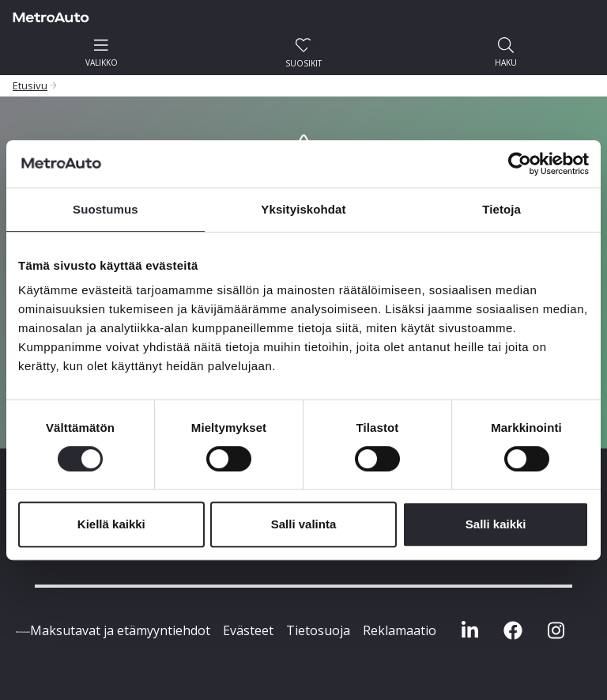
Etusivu (30, 85)
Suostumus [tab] (106, 209)
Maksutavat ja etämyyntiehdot (120, 630)
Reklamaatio (400, 630)
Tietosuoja (318, 630)
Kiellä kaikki (111, 524)
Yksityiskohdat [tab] (303, 209)
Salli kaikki (496, 524)
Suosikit (303, 53)
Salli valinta (304, 524)
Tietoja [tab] (501, 209)
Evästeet (248, 630)
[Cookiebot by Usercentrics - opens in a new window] (520, 164)
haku (506, 53)
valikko (102, 53)
